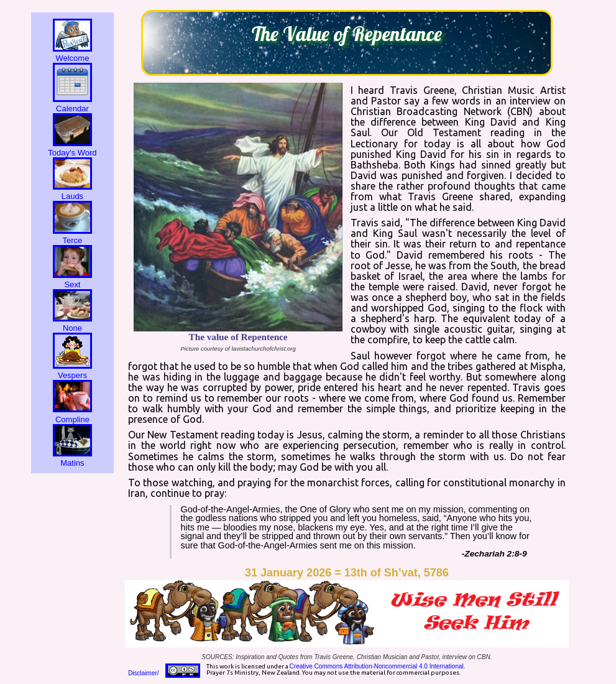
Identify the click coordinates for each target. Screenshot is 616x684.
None (72, 323)
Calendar (72, 104)
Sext (72, 280)
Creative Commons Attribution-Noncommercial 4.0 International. (378, 666)
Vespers (72, 371)
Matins (72, 458)
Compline (72, 414)
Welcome (72, 53)
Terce (72, 236)
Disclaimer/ (143, 673)
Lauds (72, 192)
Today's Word (72, 148)
